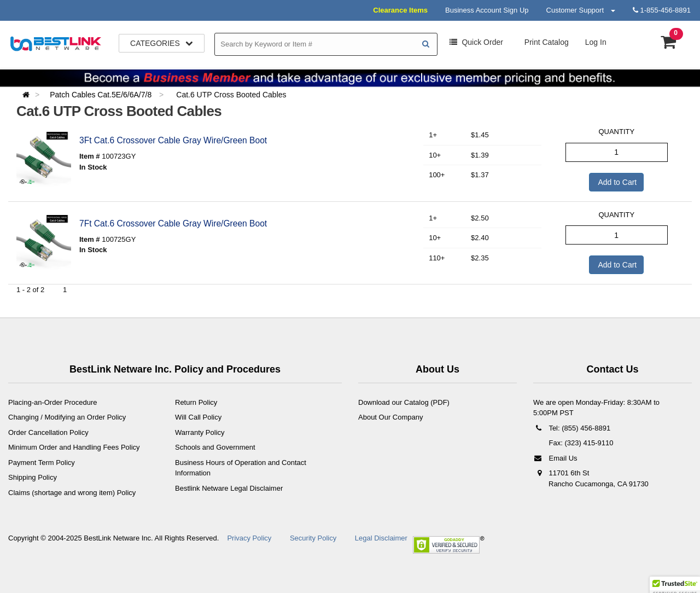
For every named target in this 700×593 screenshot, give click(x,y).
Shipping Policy (33, 477)
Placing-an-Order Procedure (53, 402)
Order (476, 42)
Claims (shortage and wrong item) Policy (72, 493)
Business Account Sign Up (487, 10)
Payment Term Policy (42, 463)
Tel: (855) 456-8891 (572, 428)
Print (546, 42)
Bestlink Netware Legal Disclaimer (229, 488)
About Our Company (391, 417)
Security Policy (313, 538)
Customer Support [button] (581, 10)
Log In (596, 42)
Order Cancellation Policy (48, 432)
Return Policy (196, 402)
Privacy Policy (249, 538)
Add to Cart (616, 182)
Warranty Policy (200, 432)
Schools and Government (215, 447)
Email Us (555, 458)
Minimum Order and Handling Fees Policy (74, 447)
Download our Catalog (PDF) (404, 402)
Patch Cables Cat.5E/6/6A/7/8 (102, 95)
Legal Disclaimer (381, 538)
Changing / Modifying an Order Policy (67, 417)
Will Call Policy (198, 417)
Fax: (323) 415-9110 (580, 443)
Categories (162, 43)
